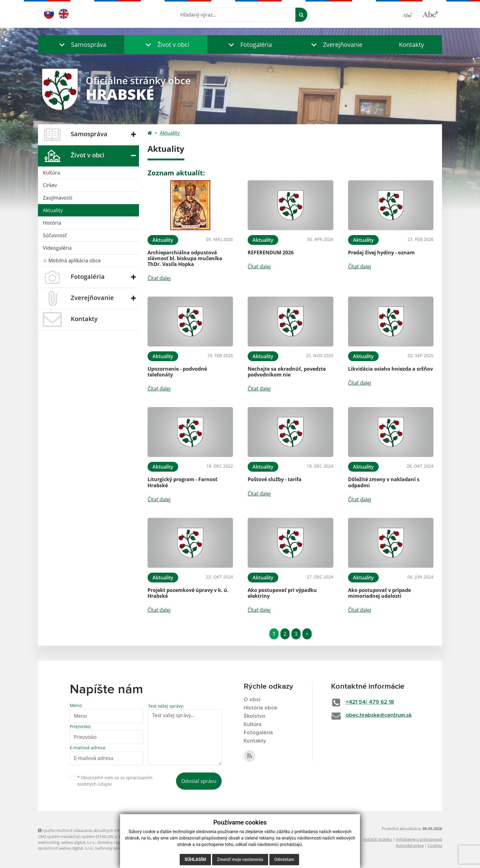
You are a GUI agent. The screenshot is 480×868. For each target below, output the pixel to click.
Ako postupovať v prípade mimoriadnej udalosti (379, 593)
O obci (252, 700)
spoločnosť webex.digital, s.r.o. (66, 848)
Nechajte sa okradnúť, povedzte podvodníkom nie (287, 372)
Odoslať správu (199, 781)
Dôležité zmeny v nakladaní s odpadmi (384, 482)
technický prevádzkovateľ (118, 848)
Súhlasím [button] (195, 859)
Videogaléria (57, 248)
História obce (261, 708)
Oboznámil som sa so (115, 781)
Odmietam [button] (284, 859)
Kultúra (51, 173)
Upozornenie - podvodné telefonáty (177, 372)
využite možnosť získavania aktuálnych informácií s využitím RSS (99, 830)
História (52, 223)
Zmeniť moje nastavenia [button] (240, 859)
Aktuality (53, 210)
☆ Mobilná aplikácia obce (72, 260)
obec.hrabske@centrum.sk (379, 715)
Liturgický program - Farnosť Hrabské (182, 482)
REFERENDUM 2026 (271, 253)
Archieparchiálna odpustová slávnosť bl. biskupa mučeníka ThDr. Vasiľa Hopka (185, 258)
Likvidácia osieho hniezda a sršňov (390, 369)
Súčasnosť (55, 235)
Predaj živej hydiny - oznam (381, 253)
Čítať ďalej (159, 278)
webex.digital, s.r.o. (78, 842)
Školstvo (255, 716)
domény (105, 842)
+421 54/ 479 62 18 (370, 702)
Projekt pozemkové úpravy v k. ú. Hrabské (188, 593)
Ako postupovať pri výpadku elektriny (282, 593)
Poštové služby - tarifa (275, 479)
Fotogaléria (258, 733)
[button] (81, 45)
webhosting (49, 842)
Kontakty (411, 45)
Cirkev (50, 185)
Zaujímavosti (58, 198)
